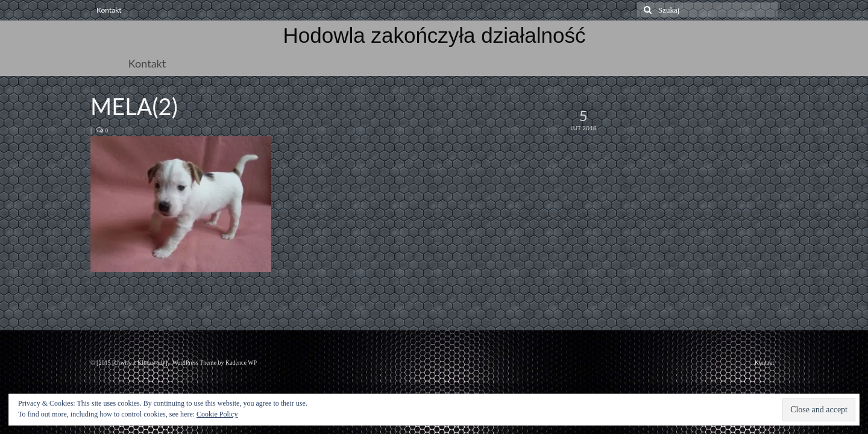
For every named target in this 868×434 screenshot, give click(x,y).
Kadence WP (241, 363)
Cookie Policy (217, 414)
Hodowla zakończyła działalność (435, 35)
